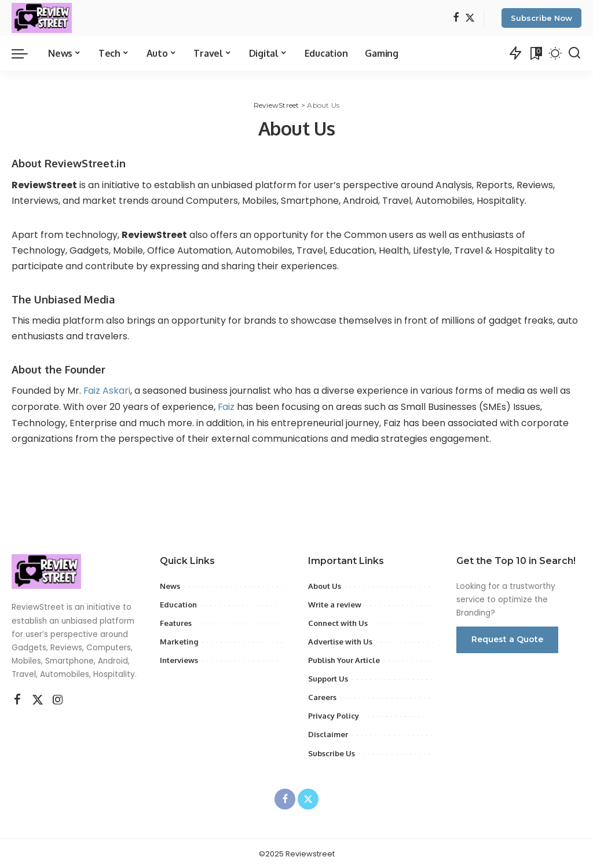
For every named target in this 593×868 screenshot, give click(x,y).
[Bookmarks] (535, 53)
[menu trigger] (25, 53)
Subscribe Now (541, 18)
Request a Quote (507, 638)
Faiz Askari (107, 391)
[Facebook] (456, 18)
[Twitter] (470, 18)
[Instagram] (58, 699)
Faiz (228, 406)
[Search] (574, 53)
